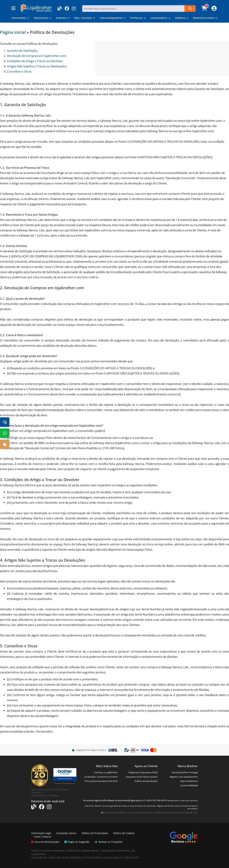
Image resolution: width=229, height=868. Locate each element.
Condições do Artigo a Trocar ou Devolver (35, 61)
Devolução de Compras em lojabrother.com (36, 56)
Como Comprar (43, 837)
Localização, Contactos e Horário (101, 777)
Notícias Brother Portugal (185, 772)
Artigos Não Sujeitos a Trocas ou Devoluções (37, 66)
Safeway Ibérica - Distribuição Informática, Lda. (108, 851)
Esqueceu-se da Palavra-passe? (142, 777)
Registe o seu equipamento (184, 777)
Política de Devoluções (146, 781)
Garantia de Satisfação (22, 51)
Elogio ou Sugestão (77, 842)
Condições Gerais (66, 833)
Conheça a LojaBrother (106, 772)
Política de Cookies (124, 833)
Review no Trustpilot (109, 842)
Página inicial (13, 32)
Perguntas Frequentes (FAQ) (143, 772)
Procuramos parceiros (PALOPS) (101, 781)
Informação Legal (41, 833)
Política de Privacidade (95, 833)
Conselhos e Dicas (19, 71)
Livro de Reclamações (45, 842)
